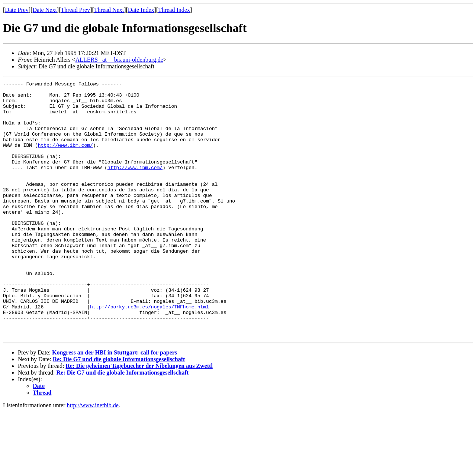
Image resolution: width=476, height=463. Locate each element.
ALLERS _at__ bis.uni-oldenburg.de (119, 60)
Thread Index (174, 10)
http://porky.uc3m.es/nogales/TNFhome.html (149, 352)
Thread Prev (75, 10)
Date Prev (17, 10)
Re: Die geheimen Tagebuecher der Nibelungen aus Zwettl (139, 417)
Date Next (45, 10)
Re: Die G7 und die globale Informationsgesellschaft (119, 410)
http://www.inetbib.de (93, 456)
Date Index (141, 10)
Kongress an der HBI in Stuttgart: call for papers (115, 404)
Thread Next (109, 10)
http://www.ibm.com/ (65, 158)
